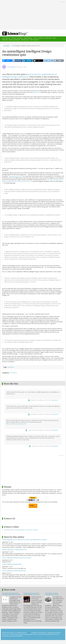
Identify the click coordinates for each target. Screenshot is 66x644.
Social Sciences (38, 38)
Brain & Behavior (14, 40)
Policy (54, 38)
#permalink (55, 400)
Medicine (5, 40)
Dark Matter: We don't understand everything (52, 594)
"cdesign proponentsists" (15, 176)
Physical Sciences (17, 38)
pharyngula (6, 46)
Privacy (29, 633)
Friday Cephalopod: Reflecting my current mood (17, 558)
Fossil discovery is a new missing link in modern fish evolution (21, 530)
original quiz (37, 92)
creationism (11, 367)
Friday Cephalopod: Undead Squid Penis (14, 571)
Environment (28, 38)
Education (48, 38)
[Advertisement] (33, 15)
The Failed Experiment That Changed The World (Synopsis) (11, 594)
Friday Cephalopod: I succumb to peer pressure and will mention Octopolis (24, 540)
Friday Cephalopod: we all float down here (15, 550)
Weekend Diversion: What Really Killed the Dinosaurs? (32, 594)
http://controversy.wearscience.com (16, 424)
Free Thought (34, 40)
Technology (25, 40)
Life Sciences (6, 38)
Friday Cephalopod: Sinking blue (12, 564)
